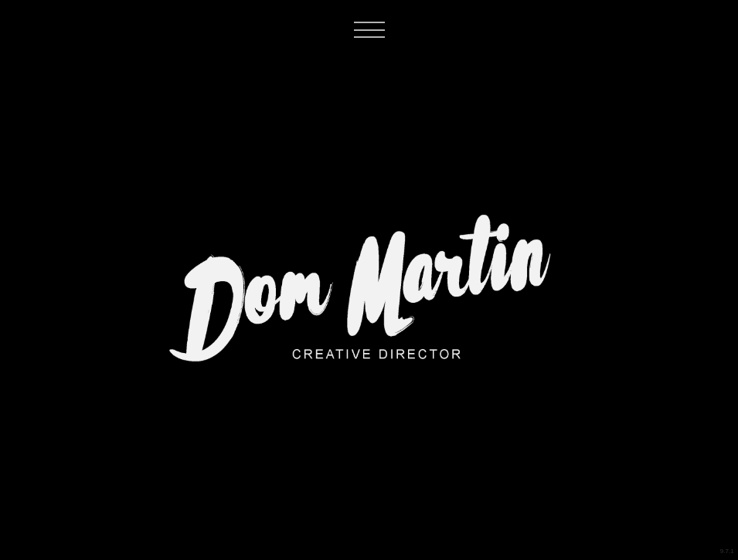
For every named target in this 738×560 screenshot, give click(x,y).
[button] (375, 62)
